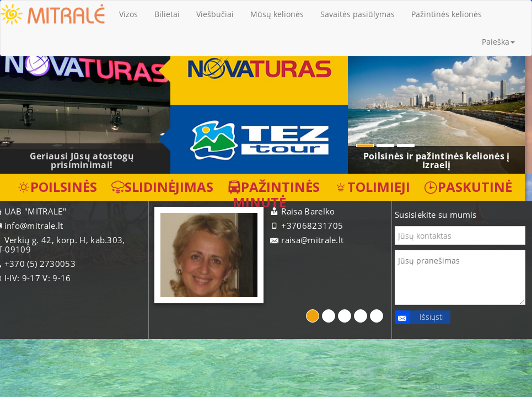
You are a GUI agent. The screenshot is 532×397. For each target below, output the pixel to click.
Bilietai (167, 14)
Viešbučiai (215, 14)
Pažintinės (274, 187)
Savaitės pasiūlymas (358, 14)
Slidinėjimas (162, 187)
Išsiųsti (419, 317)
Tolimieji (372, 187)
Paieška (498, 42)
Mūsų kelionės (277, 14)
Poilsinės (57, 187)
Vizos (128, 14)
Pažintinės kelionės (447, 14)
